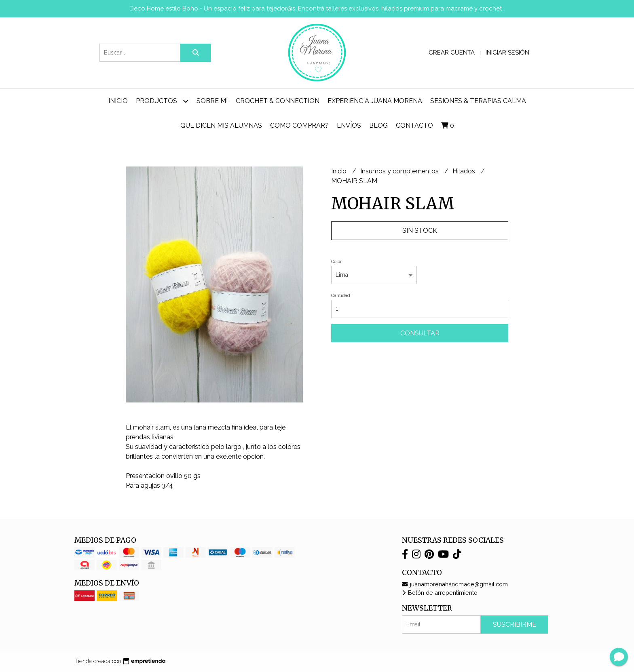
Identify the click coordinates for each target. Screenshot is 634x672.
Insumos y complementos (400, 171)
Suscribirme (515, 625)
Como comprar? (299, 125)
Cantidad (341, 296)
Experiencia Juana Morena (375, 101)
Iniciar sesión (507, 53)
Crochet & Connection (278, 101)
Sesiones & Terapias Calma (478, 101)
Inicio (118, 101)
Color (336, 262)
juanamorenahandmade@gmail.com (455, 584)
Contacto (414, 125)
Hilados (465, 171)
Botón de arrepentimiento (440, 593)
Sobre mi (212, 101)
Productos (162, 101)
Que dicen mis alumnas (221, 125)
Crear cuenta (452, 53)
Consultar (420, 333)
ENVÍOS (349, 125)
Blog (378, 125)
